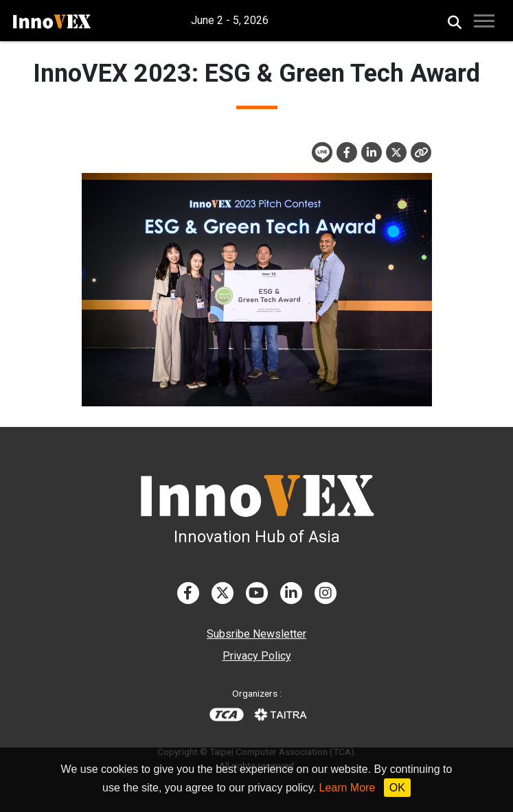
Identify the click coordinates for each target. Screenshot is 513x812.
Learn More (347, 788)
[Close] (421, 152)
